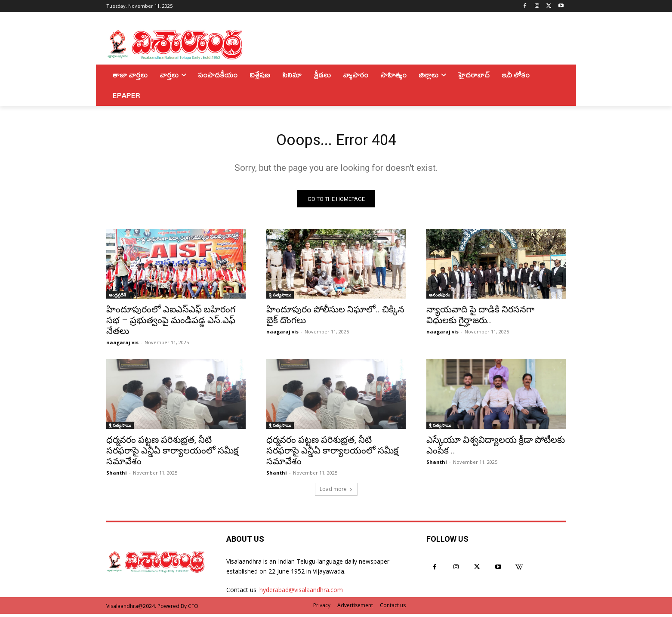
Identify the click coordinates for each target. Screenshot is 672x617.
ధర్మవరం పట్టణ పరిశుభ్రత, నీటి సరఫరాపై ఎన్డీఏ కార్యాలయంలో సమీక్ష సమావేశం (172, 454)
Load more (336, 492)
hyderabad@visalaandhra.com (301, 593)
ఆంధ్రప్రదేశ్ (117, 298)
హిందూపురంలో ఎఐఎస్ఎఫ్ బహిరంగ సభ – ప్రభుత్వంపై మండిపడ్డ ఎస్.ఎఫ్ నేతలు (171, 324)
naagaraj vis (122, 346)
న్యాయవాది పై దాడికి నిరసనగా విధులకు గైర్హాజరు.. (480, 318)
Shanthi (117, 476)
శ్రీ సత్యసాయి (280, 298)
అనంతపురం (439, 298)
